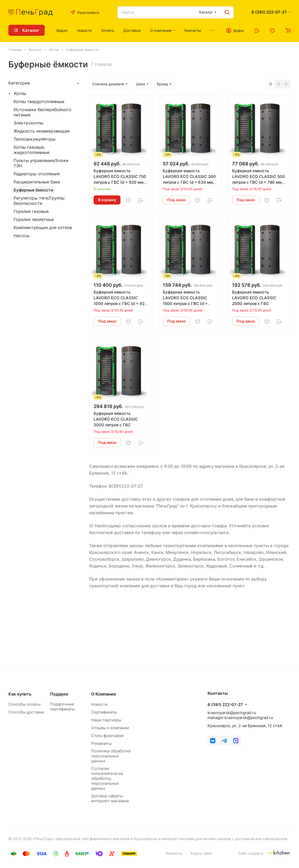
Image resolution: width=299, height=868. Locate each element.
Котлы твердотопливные (39, 101)
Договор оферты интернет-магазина (110, 798)
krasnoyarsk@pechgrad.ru (232, 713)
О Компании (104, 694)
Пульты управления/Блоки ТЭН (41, 163)
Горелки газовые (31, 211)
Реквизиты (101, 743)
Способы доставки (26, 712)
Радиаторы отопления (37, 174)
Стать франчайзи (107, 736)
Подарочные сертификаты (62, 707)
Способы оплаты (24, 704)
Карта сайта (202, 853)
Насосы (22, 236)
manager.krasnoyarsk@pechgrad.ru (240, 718)
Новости (99, 704)
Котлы (20, 93)
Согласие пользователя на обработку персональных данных (107, 778)
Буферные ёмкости (33, 190)
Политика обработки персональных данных (111, 756)
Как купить (20, 694)
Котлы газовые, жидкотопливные (31, 150)
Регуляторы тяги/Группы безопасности (39, 201)
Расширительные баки (37, 182)
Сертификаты (104, 712)
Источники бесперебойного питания (42, 112)
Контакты (174, 853)
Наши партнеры (106, 720)
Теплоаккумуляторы (34, 139)
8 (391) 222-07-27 (269, 12)
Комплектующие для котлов (43, 228)
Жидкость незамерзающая (42, 131)
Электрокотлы (28, 123)
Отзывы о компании (110, 728)
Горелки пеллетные (34, 219)
